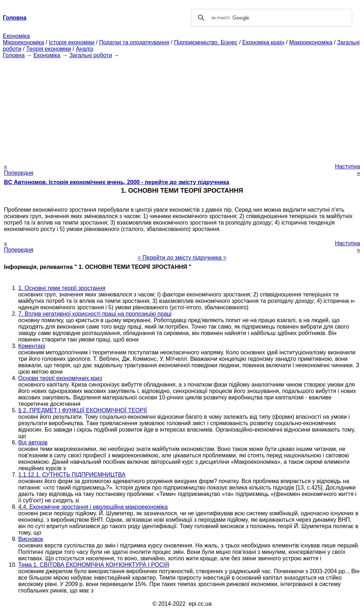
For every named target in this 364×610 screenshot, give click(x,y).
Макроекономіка (311, 42)
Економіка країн (264, 42)
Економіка (16, 36)
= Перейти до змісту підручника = (182, 258)
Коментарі (32, 346)
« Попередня (19, 170)
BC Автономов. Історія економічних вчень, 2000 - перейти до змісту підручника (117, 182)
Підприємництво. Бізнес (206, 42)
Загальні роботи (91, 55)
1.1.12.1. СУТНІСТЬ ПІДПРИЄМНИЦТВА (72, 475)
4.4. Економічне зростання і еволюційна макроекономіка (93, 507)
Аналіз (85, 49)
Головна (14, 55)
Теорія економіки (48, 49)
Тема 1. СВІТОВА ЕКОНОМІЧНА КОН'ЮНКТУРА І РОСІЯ (94, 565)
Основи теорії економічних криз (60, 378)
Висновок (31, 539)
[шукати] (270, 18)
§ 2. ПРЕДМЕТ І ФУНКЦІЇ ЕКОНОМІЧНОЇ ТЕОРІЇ (83, 410)
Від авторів (33, 442)
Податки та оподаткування (134, 42)
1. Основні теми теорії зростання (62, 288)
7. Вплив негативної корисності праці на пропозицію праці (95, 314)
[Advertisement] (182, 109)
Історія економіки (72, 42)
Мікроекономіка (23, 42)
